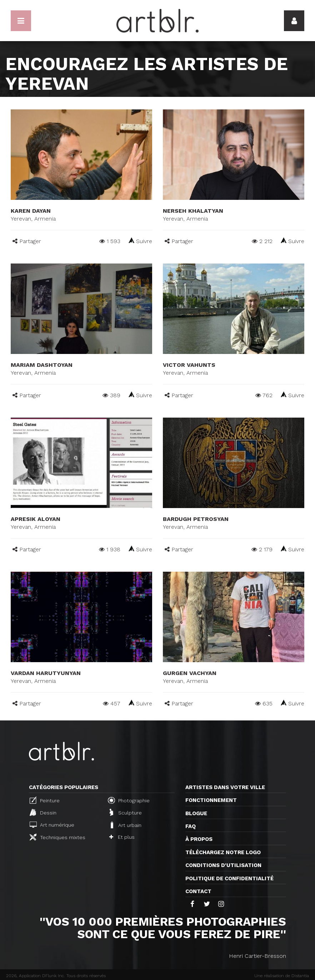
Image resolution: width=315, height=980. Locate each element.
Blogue (196, 813)
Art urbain (125, 825)
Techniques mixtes (57, 837)
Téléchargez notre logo (223, 852)
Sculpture (126, 812)
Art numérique (52, 825)
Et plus (122, 837)
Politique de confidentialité (229, 878)
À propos (199, 839)
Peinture (45, 800)
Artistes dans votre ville (225, 787)
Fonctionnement (211, 800)
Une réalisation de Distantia (282, 976)
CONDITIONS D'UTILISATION (223, 865)
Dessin (43, 812)
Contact (198, 891)
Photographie (129, 800)
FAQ (191, 826)
